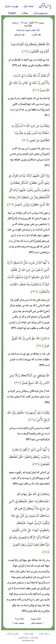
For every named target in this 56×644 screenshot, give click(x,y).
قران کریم (34, 637)
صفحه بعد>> (18, 623)
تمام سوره (36, 619)
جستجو (20, 34)
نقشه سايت (29, 634)
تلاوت (37, 34)
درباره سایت (44, 634)
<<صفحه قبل (37, 623)
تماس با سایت (13, 634)
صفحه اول (29, 6)
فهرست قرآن (11, 6)
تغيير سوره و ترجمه (28, 30)
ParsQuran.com (28, 640)
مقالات (25, 13)
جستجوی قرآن (40, 13)
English (12, 13)
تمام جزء (19, 619)
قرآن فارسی (23, 637)
